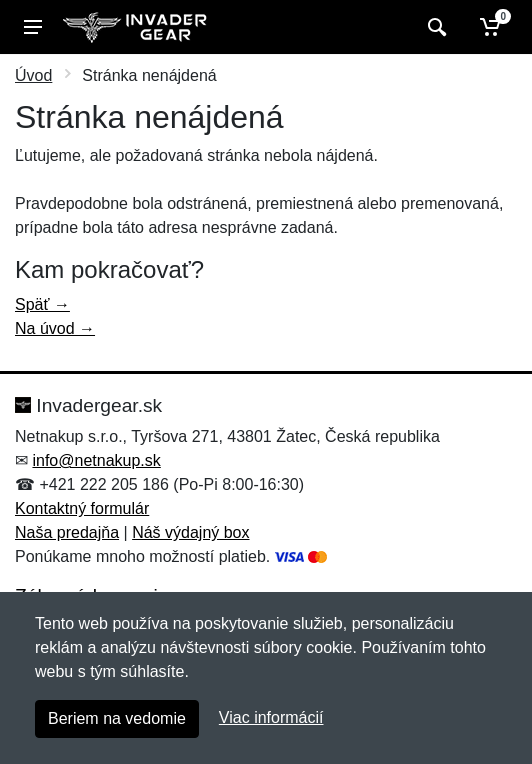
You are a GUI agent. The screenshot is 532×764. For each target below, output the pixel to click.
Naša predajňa (67, 532)
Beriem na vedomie (117, 718)
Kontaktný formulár (82, 508)
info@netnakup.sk (96, 460)
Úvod (33, 75)
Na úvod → (55, 328)
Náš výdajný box (190, 532)
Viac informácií (271, 717)
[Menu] (33, 27)
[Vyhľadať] (434, 27)
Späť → (42, 304)
